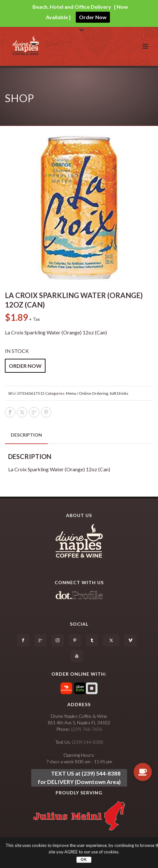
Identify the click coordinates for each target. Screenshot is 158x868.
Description (26, 435)
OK (84, 860)
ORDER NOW (25, 366)
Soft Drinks (119, 393)
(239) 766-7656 (86, 729)
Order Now (93, 17)
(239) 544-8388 (87, 742)
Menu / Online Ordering (87, 393)
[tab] (26, 435)
